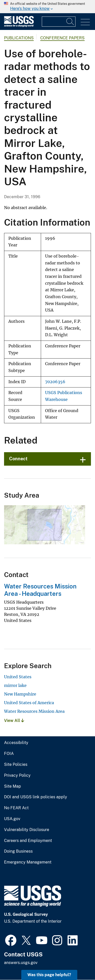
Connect (18, 459)
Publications (19, 38)
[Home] (19, 26)
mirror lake (15, 685)
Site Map (13, 786)
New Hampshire (20, 694)
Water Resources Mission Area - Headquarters (40, 590)
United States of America (29, 703)
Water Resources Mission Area (34, 711)
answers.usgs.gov (21, 963)
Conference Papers (62, 38)
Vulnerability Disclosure (27, 830)
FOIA (9, 754)
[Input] (59, 22)
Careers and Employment (28, 841)
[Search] (70, 22)
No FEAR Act (16, 808)
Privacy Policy (17, 775)
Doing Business (18, 851)
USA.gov (12, 819)
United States (18, 677)
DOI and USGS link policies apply (36, 797)
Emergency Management (28, 862)
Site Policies (16, 765)
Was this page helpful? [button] (49, 975)
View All (14, 721)
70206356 (55, 382)
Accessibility (16, 743)
